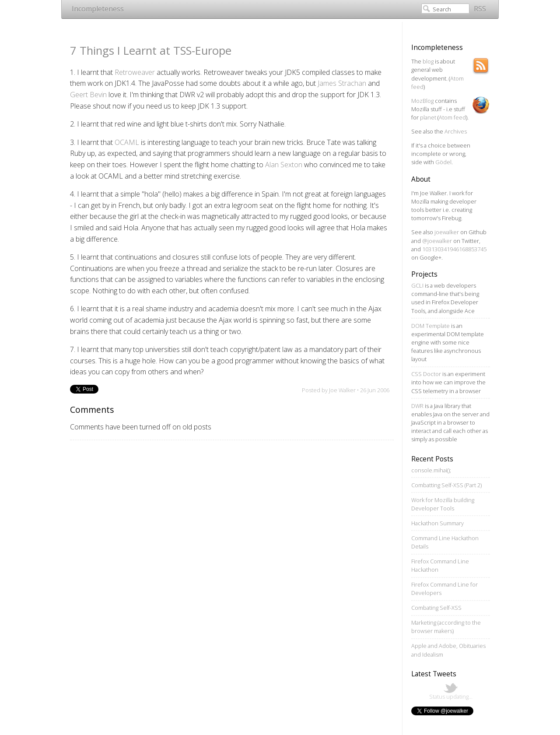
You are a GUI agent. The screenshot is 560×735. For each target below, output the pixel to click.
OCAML (127, 142)
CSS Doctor (426, 374)
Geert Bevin (88, 95)
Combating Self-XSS (436, 608)
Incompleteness (98, 9)
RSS (480, 9)
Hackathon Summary (437, 523)
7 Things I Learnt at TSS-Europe (151, 51)
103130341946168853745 (454, 249)
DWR (417, 406)
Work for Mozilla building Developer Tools (443, 504)
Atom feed (452, 117)
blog (428, 61)
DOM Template (430, 326)
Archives (456, 131)
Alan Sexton (284, 165)
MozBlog (422, 101)
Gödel (443, 162)
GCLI (417, 285)
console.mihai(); (431, 470)
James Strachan (342, 83)
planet (428, 117)
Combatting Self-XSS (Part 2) (446, 485)
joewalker (447, 232)
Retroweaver (135, 72)
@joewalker (437, 241)
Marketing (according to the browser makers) (446, 627)
